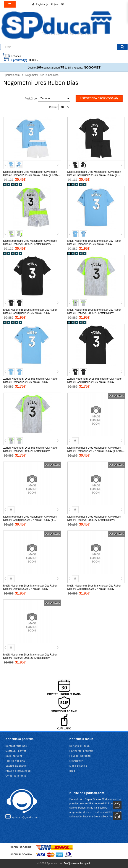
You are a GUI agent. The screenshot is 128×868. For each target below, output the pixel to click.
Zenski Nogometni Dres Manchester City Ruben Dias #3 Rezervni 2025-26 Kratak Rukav (31, 449)
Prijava (55, 4)
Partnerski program (82, 751)
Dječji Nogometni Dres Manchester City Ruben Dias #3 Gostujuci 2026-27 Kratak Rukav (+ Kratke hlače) (30, 520)
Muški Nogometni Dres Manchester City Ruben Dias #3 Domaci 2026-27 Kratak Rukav (30, 587)
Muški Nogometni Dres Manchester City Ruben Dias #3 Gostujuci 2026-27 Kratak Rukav (94, 587)
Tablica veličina (15, 761)
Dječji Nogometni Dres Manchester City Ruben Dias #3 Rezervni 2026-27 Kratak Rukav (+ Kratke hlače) (94, 520)
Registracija (42, 4)
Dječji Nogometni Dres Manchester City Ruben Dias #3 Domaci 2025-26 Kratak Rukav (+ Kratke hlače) (31, 175)
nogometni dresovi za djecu (87, 812)
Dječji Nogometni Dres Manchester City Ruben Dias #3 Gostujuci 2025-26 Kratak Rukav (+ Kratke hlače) (94, 175)
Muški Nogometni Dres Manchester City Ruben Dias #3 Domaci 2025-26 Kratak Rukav (94, 242)
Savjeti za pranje (16, 766)
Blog (72, 771)
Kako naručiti (14, 756)
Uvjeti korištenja (16, 776)
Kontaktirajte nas (16, 746)
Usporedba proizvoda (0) (99, 98)
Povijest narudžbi (80, 756)
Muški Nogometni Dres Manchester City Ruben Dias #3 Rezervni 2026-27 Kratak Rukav (30, 656)
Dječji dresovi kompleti (77, 863)
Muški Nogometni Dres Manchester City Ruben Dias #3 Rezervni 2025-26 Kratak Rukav (94, 311)
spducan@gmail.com (22, 816)
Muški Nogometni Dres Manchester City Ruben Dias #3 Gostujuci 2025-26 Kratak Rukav (30, 311)
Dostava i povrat (16, 751)
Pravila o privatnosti (18, 771)
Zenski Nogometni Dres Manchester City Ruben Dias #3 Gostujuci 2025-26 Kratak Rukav (95, 380)
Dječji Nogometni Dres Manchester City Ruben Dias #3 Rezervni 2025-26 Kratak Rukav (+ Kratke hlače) (30, 244)
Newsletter (76, 761)
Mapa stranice (78, 766)
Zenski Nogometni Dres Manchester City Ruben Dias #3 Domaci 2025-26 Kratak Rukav (31, 380)
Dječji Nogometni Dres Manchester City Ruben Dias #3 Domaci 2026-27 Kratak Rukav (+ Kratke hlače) (96, 451)
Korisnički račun (80, 746)
